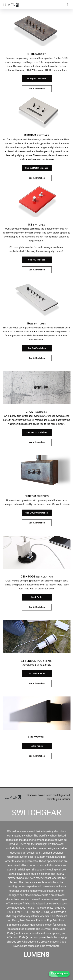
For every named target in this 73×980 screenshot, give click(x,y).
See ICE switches (37, 260)
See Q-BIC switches (37, 79)
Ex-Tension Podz (37, 674)
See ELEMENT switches (37, 168)
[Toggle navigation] (68, 5)
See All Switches (37, 89)
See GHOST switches (37, 432)
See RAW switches (37, 348)
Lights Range (37, 746)
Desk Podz (37, 597)
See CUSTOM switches (37, 513)
